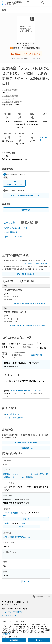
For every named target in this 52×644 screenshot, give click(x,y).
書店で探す (26, 210)
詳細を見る (6, 634)
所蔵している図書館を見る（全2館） (26, 195)
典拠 (26, 519)
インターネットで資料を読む (12, 612)
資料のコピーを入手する (11, 615)
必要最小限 (14, 640)
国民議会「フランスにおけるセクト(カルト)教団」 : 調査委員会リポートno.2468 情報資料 (26, 476)
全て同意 (39, 640)
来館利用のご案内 (40, 355)
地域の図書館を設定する (33, 274)
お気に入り (7, 222)
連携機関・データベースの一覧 (37, 263)
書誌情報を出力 (11, 232)
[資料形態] (29, 281)
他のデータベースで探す (14, 237)
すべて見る (43, 139)
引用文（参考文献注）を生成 (15, 228)
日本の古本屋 (12, 414)
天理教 (6, 523)
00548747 (7, 516)
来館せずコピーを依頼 (14, 183)
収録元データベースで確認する (26, 54)
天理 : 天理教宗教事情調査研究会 (17, 537)
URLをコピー (14, 222)
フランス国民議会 (11, 513)
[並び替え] (11, 281)
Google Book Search (15, 418)
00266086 (26, 523)
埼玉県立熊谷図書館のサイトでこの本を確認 (31, 304)
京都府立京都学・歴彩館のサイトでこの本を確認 (29, 326)
